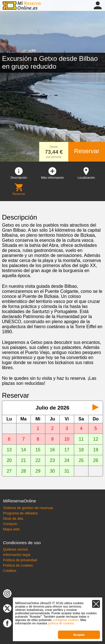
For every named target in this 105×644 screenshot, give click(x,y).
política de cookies (61, 623)
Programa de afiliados (20, 513)
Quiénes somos (16, 549)
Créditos (10, 571)
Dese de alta (13, 518)
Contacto (10, 524)
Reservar (87, 151)
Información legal (17, 555)
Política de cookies (18, 565)
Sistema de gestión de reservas (28, 508)
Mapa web (11, 529)
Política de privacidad (20, 560)
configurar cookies (66, 620)
